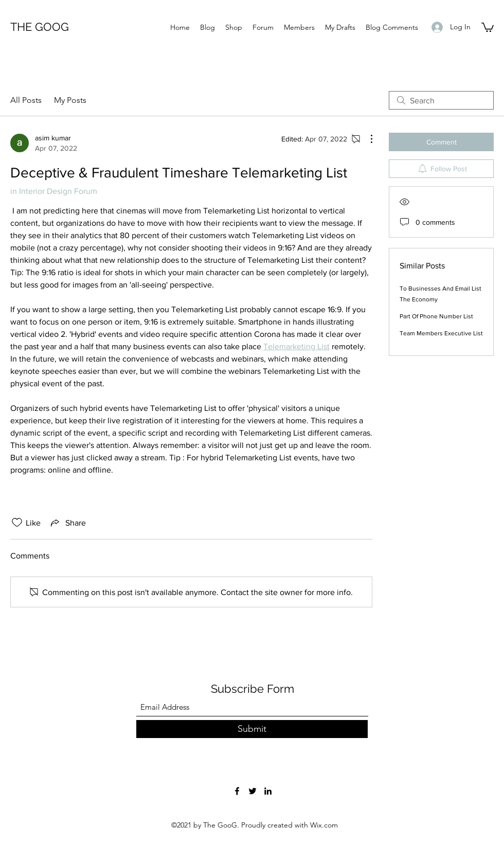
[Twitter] (253, 791)
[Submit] (252, 729)
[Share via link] (67, 523)
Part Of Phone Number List (436, 316)
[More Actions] (366, 139)
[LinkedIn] (268, 791)
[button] (488, 27)
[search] (441, 100)
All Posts (26, 100)
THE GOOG (40, 27)
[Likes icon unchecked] (17, 523)
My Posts (70, 100)
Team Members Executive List (441, 333)
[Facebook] (237, 791)
